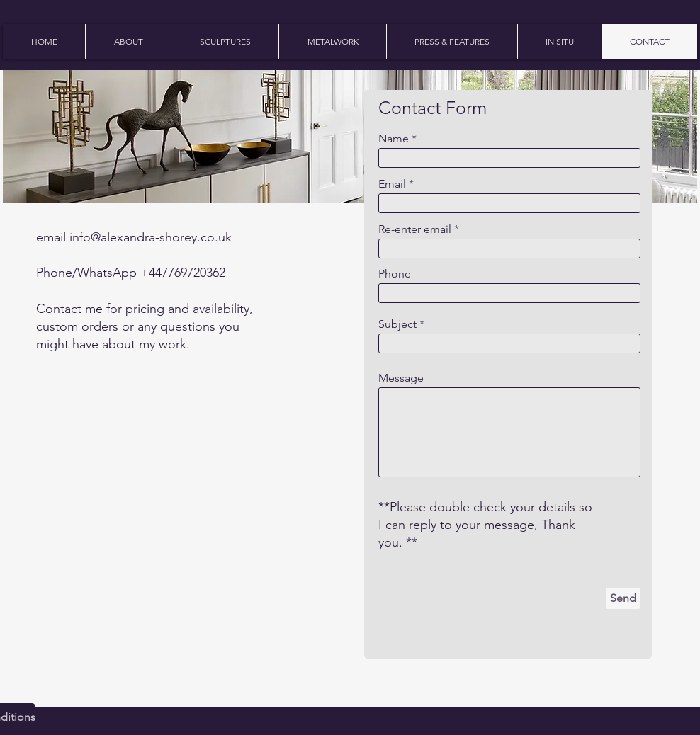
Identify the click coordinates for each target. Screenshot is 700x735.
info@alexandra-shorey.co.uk (151, 237)
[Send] (623, 598)
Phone (395, 274)
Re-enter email (415, 229)
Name (394, 139)
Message (401, 378)
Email (392, 184)
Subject (397, 324)
